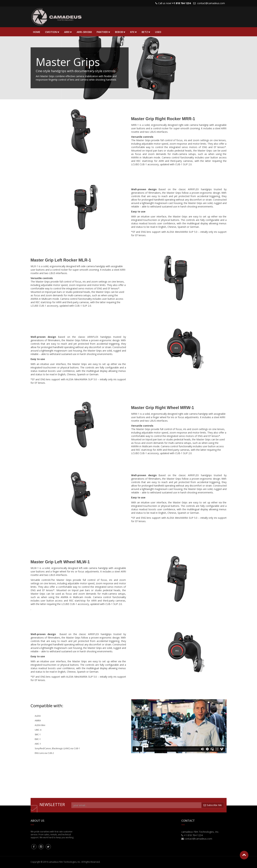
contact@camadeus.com (211, 3)
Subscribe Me (213, 805)
